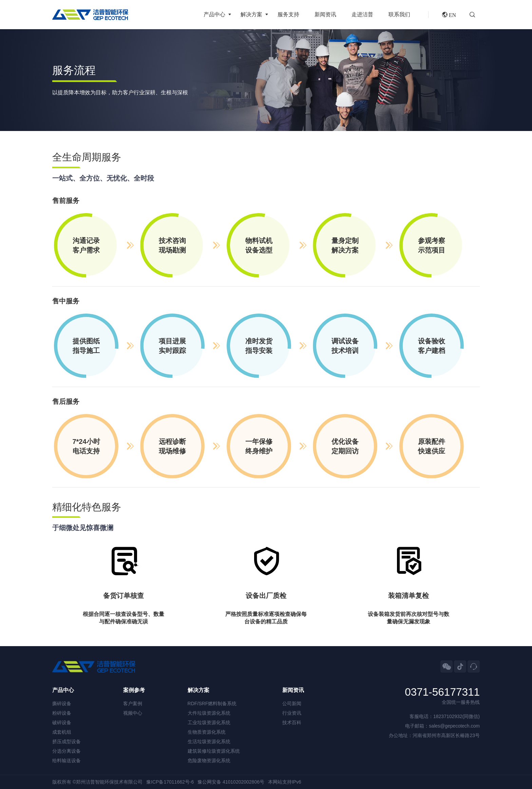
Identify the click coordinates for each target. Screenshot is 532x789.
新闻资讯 (325, 14)
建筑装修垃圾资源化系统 (214, 751)
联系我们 (399, 14)
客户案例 (133, 703)
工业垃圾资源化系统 (209, 722)
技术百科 (292, 722)
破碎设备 (62, 722)
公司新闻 (292, 703)
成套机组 (62, 732)
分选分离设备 (66, 751)
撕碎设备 (62, 703)
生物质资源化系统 (207, 732)
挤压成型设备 (66, 741)
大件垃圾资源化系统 (209, 713)
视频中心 (133, 713)
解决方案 (251, 14)
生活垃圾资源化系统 (209, 741)
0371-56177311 (442, 692)
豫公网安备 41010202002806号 (231, 782)
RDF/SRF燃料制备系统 (212, 703)
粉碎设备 (62, 713)
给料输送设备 (66, 760)
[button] (475, 15)
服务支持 (288, 14)
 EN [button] (449, 15)
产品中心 (214, 14)
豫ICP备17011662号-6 (170, 782)
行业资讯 (292, 713)
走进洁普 (362, 14)
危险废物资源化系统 (209, 760)
